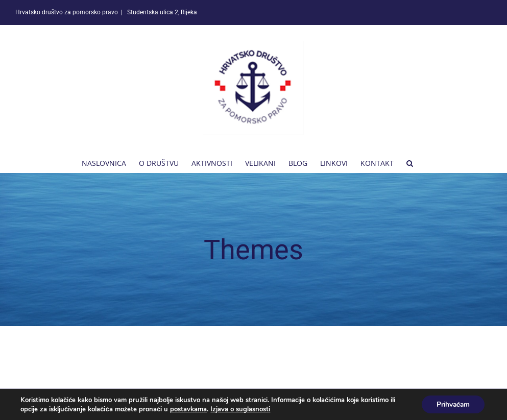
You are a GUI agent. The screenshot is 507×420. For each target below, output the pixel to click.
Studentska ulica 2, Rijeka (161, 12)
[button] (410, 162)
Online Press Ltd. (279, 404)
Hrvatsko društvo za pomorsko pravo (115, 404)
